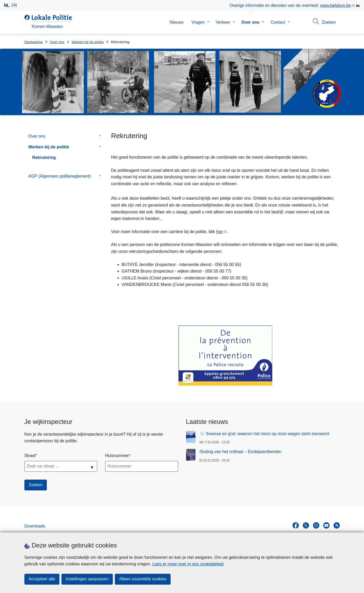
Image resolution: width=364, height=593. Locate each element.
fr (14, 5)
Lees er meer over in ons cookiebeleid (188, 564)
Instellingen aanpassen (87, 579)
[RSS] (337, 525)
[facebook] (296, 525)
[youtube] (326, 525)
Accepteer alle (42, 579)
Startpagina (34, 42)
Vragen (198, 22)
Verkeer (223, 22)
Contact (278, 22)
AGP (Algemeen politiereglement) (60, 176)
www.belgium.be (335, 5)
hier (220, 232)
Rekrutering (44, 157)
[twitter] (306, 525)
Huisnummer (117, 456)
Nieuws (177, 22)
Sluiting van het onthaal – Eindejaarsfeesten (240, 452)
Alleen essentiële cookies (143, 579)
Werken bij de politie (88, 42)
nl (7, 5)
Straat (30, 456)
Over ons (250, 22)
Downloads (35, 526)
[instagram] (316, 525)
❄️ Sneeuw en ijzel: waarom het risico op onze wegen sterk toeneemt (264, 434)
